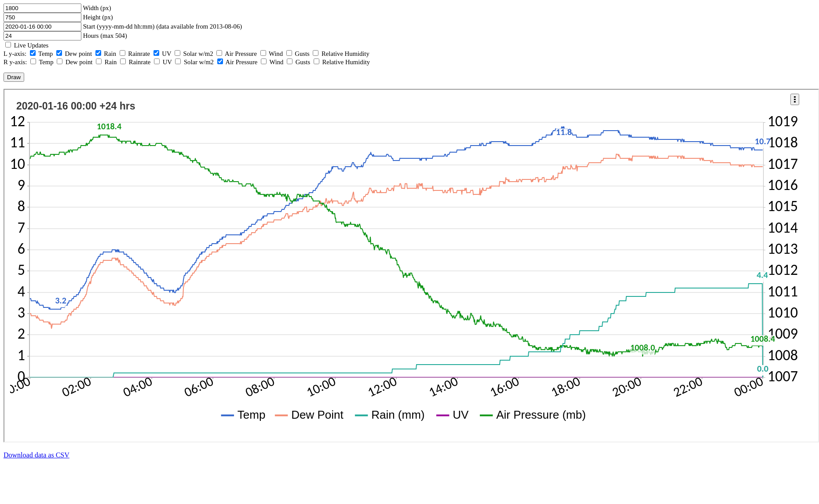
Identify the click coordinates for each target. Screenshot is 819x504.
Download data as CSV (37, 455)
